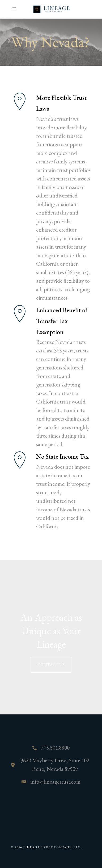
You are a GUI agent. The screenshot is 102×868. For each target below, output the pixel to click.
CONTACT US (51, 665)
